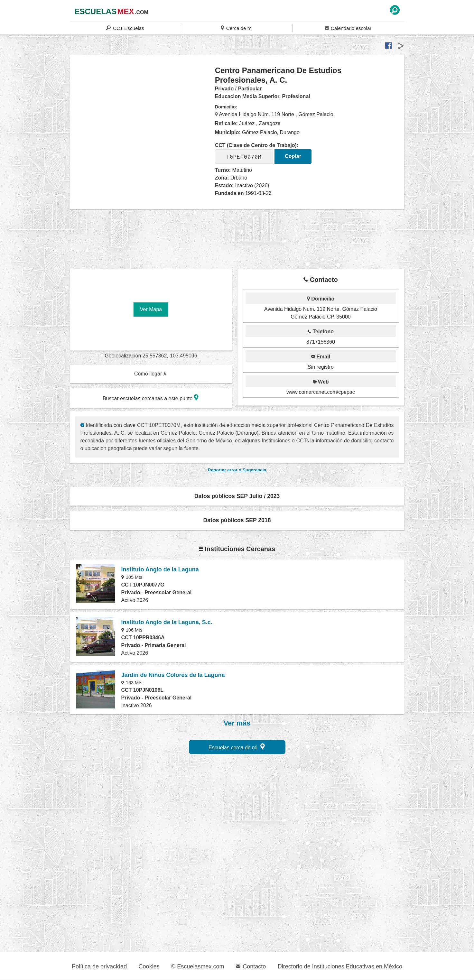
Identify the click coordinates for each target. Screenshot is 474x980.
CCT (125, 28)
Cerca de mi (237, 28)
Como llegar (151, 374)
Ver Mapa (151, 309)
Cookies (149, 966)
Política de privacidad (99, 966)
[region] (143, 117)
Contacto (251, 966)
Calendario (348, 28)
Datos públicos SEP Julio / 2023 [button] (237, 496)
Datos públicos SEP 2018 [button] (237, 520)
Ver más (237, 723)
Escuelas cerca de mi (237, 747)
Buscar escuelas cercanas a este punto (151, 398)
